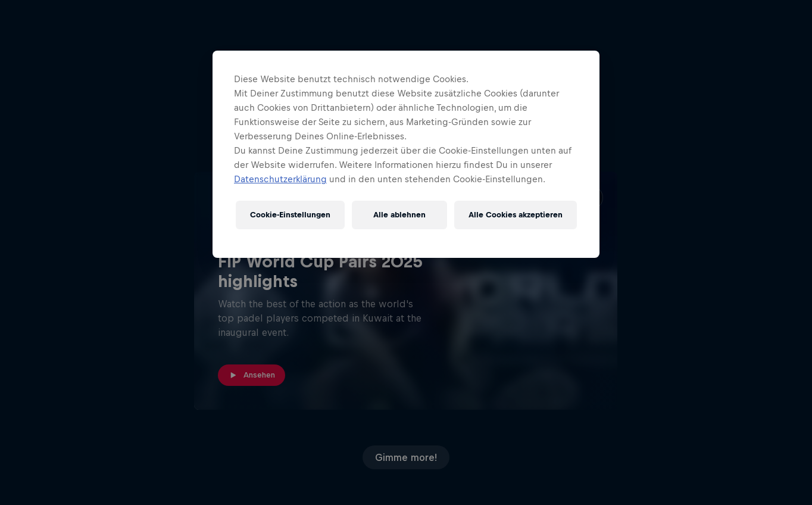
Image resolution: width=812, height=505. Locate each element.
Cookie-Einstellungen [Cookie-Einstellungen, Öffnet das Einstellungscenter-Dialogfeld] (290, 215)
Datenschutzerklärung (280, 179)
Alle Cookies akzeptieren (516, 215)
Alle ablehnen (399, 215)
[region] (406, 154)
